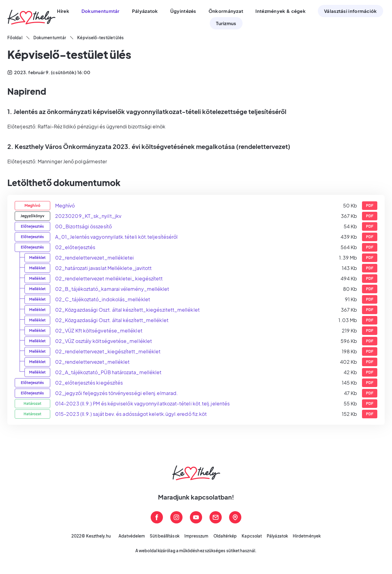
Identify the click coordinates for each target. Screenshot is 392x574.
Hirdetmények (307, 536)
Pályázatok (277, 536)
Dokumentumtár (50, 38)
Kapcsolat (252, 536)
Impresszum (196, 536)
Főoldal (15, 38)
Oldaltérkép (225, 536)
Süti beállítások (164, 536)
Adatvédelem (132, 536)
